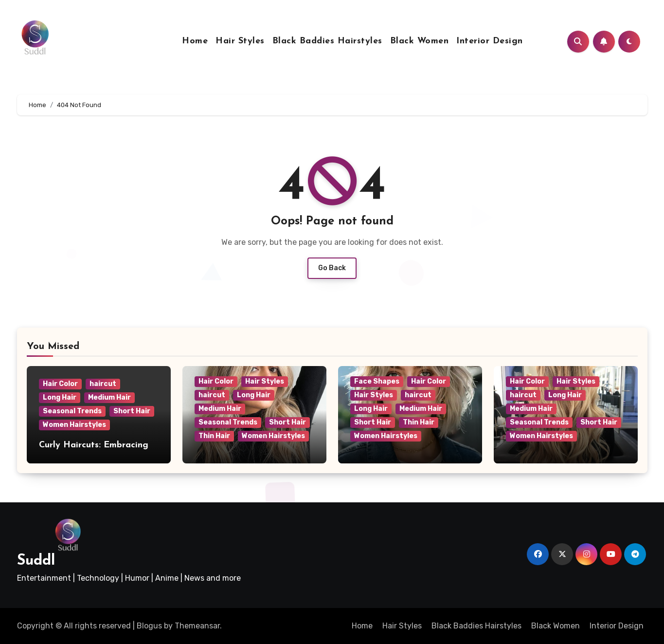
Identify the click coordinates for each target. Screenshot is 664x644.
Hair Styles (240, 41)
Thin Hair (214, 436)
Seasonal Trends (72, 411)
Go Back (332, 268)
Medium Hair (109, 397)
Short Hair (132, 411)
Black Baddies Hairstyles (327, 41)
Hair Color (60, 384)
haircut (103, 384)
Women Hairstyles (74, 425)
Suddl (36, 561)
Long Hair (60, 397)
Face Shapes (377, 381)
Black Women (420, 41)
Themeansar (197, 626)
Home (195, 41)
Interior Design (490, 41)
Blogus (149, 626)
